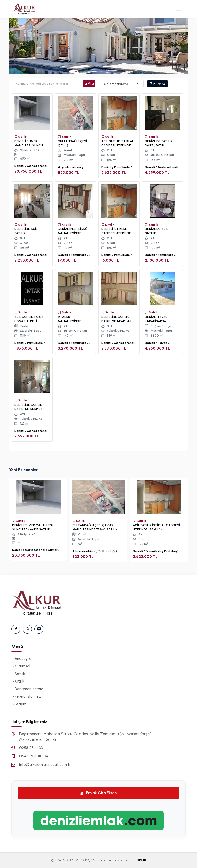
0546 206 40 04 (34, 756)
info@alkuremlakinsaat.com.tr (45, 765)
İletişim (19, 704)
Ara (89, 83)
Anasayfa (21, 659)
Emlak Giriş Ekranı (99, 793)
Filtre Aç (157, 84)
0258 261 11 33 (31, 748)
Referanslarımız (26, 696)
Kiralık (18, 681)
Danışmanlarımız (27, 689)
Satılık (18, 674)
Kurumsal (21, 666)
